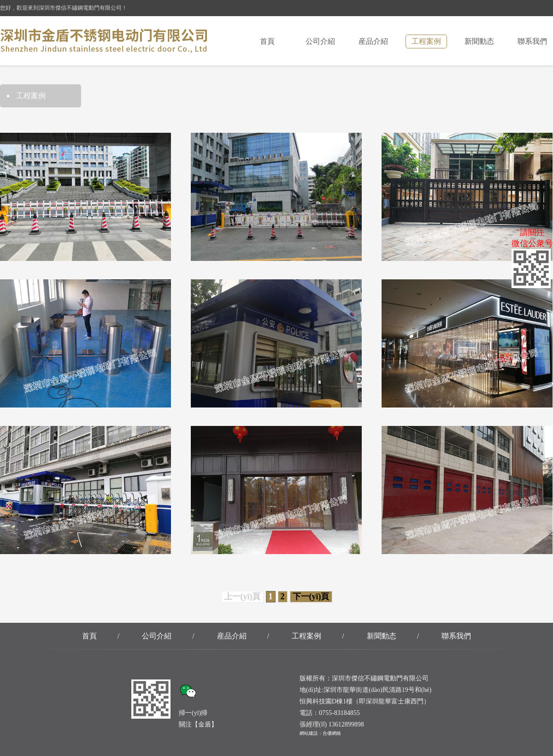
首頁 (267, 41)
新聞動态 (479, 41)
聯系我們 (532, 41)
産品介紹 (373, 41)
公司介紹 (320, 41)
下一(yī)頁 (311, 597)
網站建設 (309, 733)
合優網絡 (332, 733)
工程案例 (426, 41)
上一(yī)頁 (242, 597)
